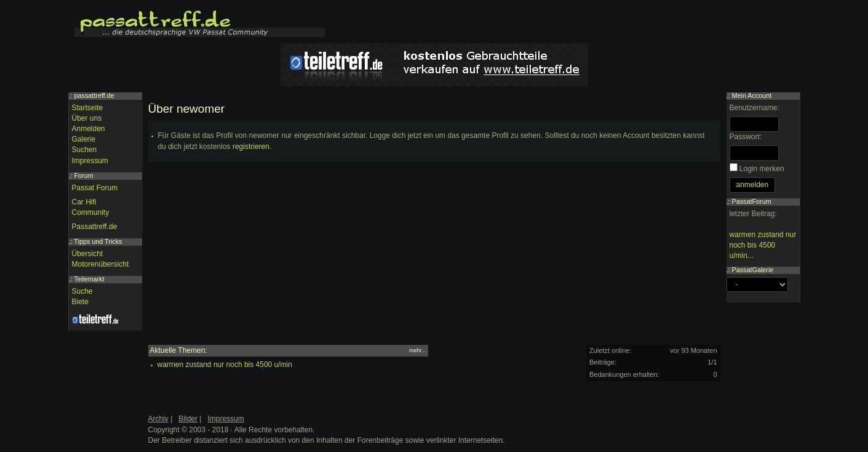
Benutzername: (755, 108)
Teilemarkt (89, 279)
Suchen (85, 150)
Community (91, 212)
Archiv (158, 419)
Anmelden (89, 129)
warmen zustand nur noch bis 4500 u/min (225, 365)
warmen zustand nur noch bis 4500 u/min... (763, 245)
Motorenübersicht (101, 264)
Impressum (90, 161)
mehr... (418, 350)
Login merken (762, 169)
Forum (84, 176)
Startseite (88, 108)
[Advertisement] (434, 259)
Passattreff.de (95, 227)
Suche (82, 291)
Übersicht (88, 254)
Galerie (84, 139)
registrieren (251, 147)
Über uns (87, 118)
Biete (80, 302)
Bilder (188, 419)
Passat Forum (95, 188)
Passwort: (746, 137)
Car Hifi (84, 202)
